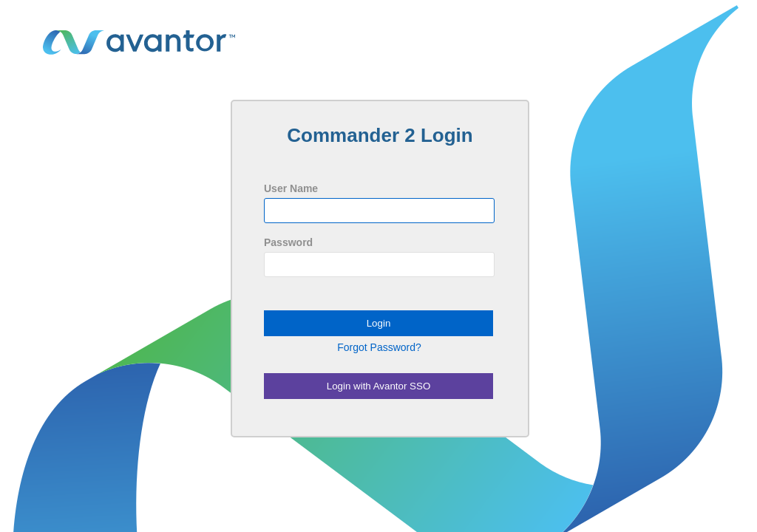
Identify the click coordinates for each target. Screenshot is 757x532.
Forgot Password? (379, 347)
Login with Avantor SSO (379, 386)
